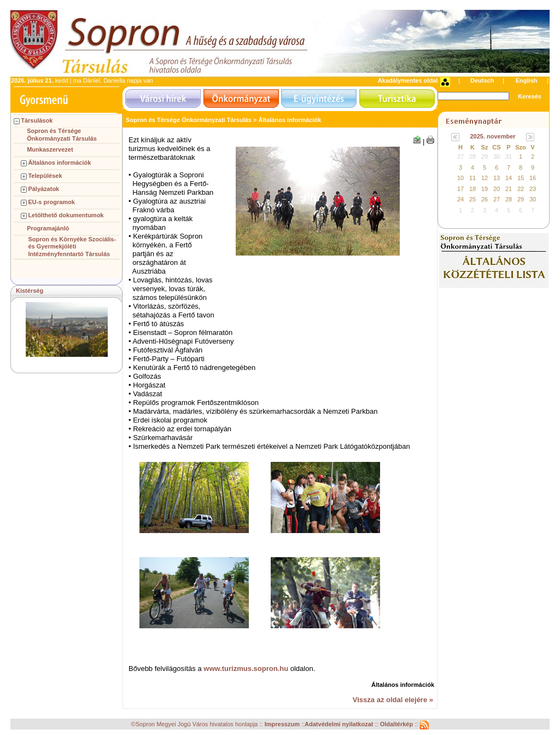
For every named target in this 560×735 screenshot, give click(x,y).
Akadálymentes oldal (408, 80)
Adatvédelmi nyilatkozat (339, 724)
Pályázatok (43, 189)
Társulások (37, 120)
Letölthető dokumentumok (66, 215)
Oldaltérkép (398, 724)
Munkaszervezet (50, 149)
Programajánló (48, 228)
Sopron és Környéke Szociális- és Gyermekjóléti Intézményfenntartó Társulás (72, 247)
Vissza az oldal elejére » (393, 700)
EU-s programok (51, 202)
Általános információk (59, 163)
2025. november (492, 136)
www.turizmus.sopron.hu (246, 669)
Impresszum (283, 724)
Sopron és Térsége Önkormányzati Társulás (62, 135)
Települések (45, 176)
